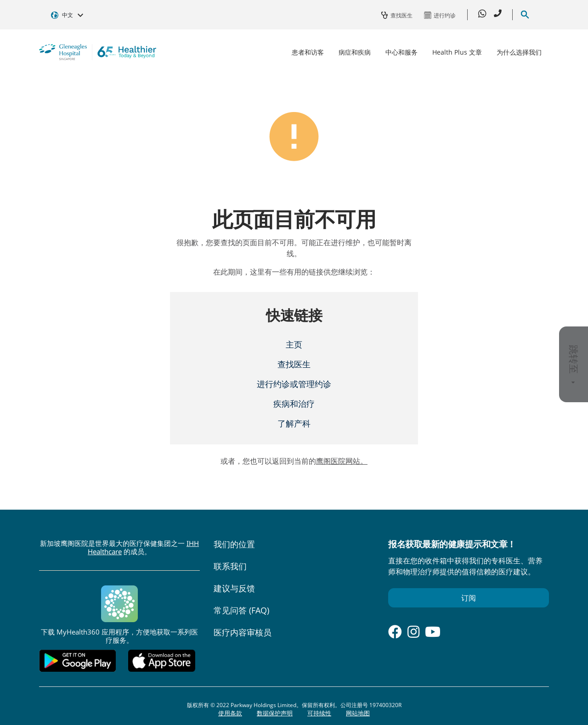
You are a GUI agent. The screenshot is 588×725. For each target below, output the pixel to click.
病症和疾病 (355, 52)
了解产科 (294, 423)
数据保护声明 (275, 713)
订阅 (469, 598)
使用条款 (230, 713)
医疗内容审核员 (243, 632)
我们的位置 (234, 544)
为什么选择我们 (519, 52)
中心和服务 (401, 52)
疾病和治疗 (294, 404)
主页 (294, 344)
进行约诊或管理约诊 (294, 384)
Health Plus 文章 (457, 52)
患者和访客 (308, 52)
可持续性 (319, 713)
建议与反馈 (234, 588)
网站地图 (358, 713)
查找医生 (294, 364)
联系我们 (230, 566)
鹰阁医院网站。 (342, 461)
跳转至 (574, 364)
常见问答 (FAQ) (241, 610)
